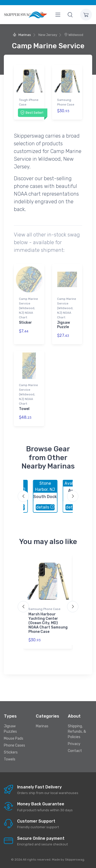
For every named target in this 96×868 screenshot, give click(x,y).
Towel (24, 409)
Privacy (74, 744)
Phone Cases (14, 745)
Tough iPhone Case (29, 102)
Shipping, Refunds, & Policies (77, 732)
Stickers (11, 752)
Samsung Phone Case (66, 102)
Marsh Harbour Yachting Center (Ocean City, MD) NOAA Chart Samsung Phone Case (48, 623)
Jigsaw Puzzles (10, 729)
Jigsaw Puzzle (63, 325)
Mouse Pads (14, 738)
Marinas (22, 35)
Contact (75, 751)
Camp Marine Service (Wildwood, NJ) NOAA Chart (28, 308)
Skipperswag (75, 860)
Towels (10, 759)
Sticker (25, 323)
